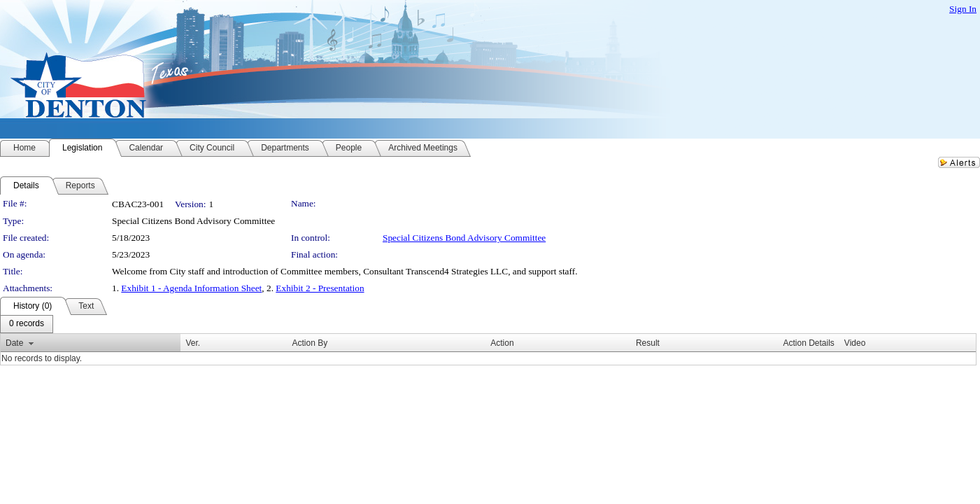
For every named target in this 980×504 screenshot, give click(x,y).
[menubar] (27, 324)
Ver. (193, 343)
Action (502, 343)
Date (14, 343)
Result (648, 343)
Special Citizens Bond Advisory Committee (464, 238)
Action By (310, 343)
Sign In (963, 9)
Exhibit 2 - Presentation (320, 288)
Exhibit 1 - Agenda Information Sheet (191, 288)
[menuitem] (27, 324)
